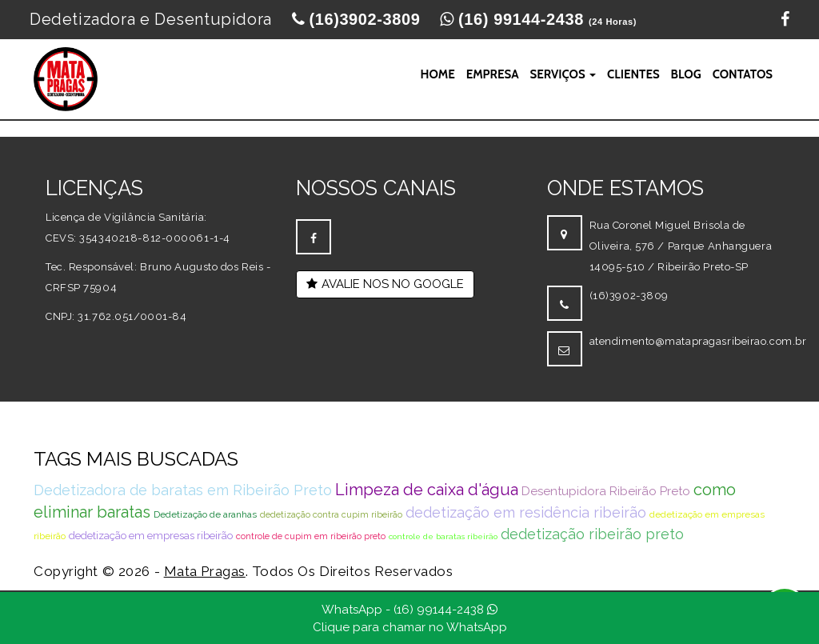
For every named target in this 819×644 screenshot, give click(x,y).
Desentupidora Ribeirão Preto (606, 491)
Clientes (633, 74)
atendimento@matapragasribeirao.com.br (698, 341)
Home (437, 74)
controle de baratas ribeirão (443, 536)
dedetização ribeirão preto (592, 534)
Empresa (493, 74)
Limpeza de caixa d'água (427, 490)
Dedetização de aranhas (205, 514)
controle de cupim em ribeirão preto (311, 536)
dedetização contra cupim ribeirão (331, 515)
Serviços (563, 74)
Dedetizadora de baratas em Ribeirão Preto (183, 490)
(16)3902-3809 (629, 296)
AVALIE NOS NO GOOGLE (385, 284)
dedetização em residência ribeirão (526, 512)
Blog (686, 74)
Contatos (743, 74)
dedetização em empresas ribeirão (151, 536)
